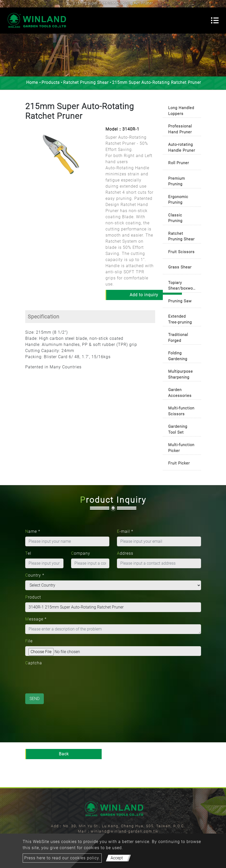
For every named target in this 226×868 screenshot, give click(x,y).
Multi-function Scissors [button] (181, 411)
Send (35, 699)
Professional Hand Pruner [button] (180, 129)
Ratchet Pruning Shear (86, 82)
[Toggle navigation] (215, 20)
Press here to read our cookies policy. (62, 858)
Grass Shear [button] (180, 267)
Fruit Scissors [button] (181, 252)
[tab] (182, 110)
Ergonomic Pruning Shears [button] (178, 200)
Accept (117, 858)
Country (35, 575)
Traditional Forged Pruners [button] (178, 338)
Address (125, 553)
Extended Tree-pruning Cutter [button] (180, 320)
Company (81, 553)
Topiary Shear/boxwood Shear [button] (183, 286)
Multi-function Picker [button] (181, 448)
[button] (28, 159)
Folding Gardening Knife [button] (178, 357)
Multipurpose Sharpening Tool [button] (181, 375)
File (29, 641)
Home (32, 82)
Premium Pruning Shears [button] (177, 182)
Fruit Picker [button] (179, 463)
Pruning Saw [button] (180, 301)
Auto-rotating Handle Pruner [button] (182, 147)
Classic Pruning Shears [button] (175, 219)
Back (64, 754)
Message (36, 619)
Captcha (34, 663)
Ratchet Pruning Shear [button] (181, 236)
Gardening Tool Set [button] (178, 429)
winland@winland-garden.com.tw (125, 831)
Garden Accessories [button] (180, 393)
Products (51, 82)
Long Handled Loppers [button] (181, 111)
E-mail (125, 531)
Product (33, 597)
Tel (28, 553)
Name (33, 531)
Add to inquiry (144, 295)
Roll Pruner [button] (179, 163)
